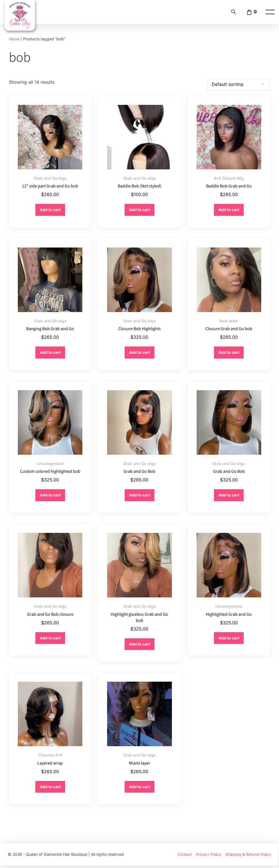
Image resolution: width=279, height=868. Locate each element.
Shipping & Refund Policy (248, 857)
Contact (185, 857)
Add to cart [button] (50, 210)
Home (14, 39)
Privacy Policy (209, 857)
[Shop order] (239, 84)
